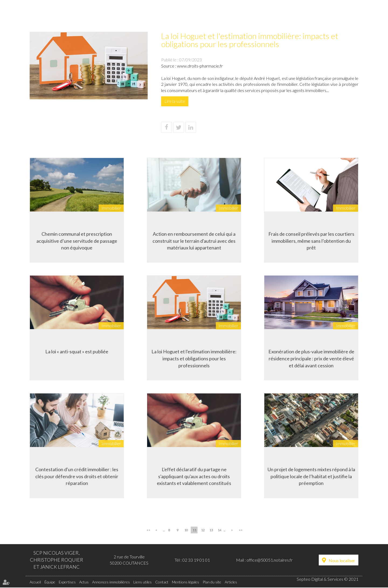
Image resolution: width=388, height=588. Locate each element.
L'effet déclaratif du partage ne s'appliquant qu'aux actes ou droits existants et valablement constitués (194, 476)
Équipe (115, 15)
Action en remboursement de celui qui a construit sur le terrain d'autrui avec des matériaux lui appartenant (194, 240)
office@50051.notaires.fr (270, 560)
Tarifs (276, 15)
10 (186, 531)
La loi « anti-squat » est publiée (77, 351)
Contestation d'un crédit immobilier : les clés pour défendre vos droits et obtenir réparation (77, 476)
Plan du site (212, 582)
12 (203, 531)
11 (195, 531)
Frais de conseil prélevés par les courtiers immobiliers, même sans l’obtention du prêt (311, 240)
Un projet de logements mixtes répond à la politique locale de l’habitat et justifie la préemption (311, 476)
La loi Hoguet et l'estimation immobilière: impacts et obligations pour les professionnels (194, 358)
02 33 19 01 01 (196, 560)
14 (220, 531)
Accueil (85, 15)
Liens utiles (311, 15)
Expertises (148, 15)
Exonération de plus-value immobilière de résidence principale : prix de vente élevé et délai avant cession (311, 358)
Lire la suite (175, 101)
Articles (231, 582)
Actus (181, 15)
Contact (348, 15)
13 (211, 531)
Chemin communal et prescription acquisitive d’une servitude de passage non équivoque (77, 240)
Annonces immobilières (229, 15)
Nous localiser (342, 561)
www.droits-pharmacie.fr (200, 66)
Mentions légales (186, 582)
